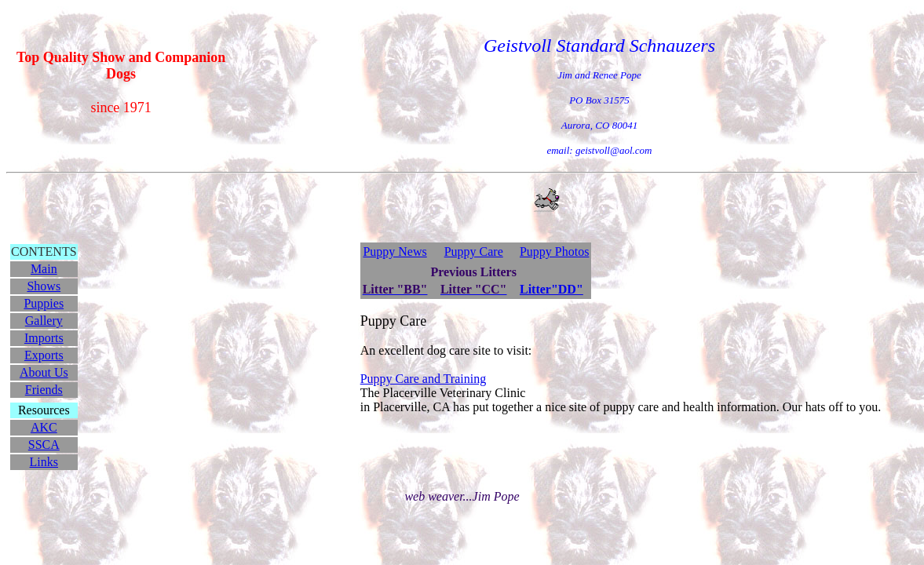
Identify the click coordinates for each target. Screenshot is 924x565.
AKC (44, 427)
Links (44, 462)
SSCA (44, 445)
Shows (44, 286)
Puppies (44, 303)
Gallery (44, 321)
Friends (44, 390)
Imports (44, 338)
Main (44, 269)
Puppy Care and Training (423, 379)
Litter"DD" (551, 289)
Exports (44, 355)
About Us (44, 372)
